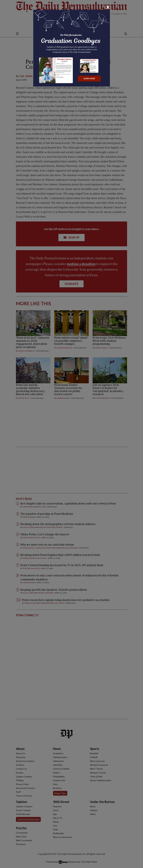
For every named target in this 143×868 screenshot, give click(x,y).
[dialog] (71, 434)
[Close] (108, 7)
